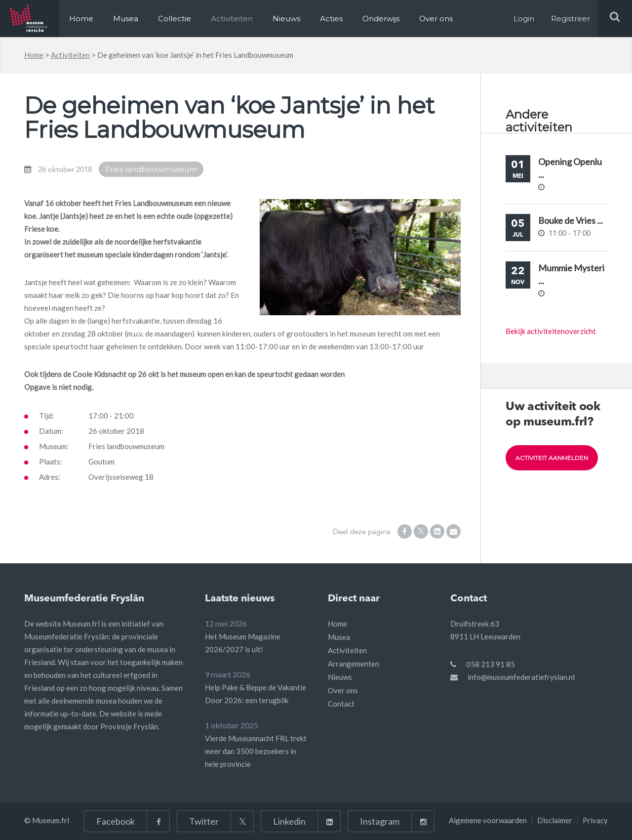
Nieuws (286, 19)
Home (81, 19)
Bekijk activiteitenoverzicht (551, 331)
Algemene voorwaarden (488, 820)
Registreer (571, 19)
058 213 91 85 (491, 664)
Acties (331, 19)
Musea (126, 19)
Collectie (175, 19)
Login (524, 19)
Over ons (436, 19)
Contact (341, 704)
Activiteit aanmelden (552, 458)
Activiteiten (232, 19)
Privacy (595, 820)
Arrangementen (354, 664)
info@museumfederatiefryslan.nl (521, 677)
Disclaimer (555, 820)
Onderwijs (381, 19)
